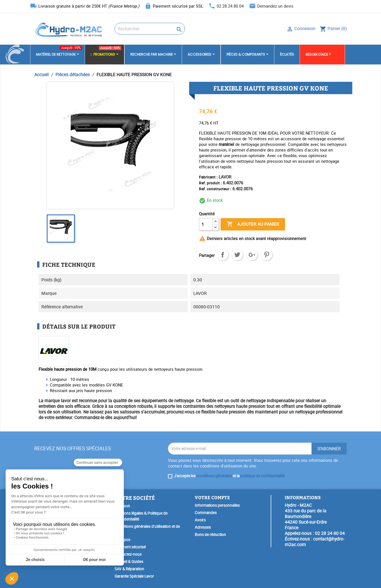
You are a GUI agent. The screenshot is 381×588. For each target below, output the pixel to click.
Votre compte (212, 497)
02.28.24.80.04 (230, 6)
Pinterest (266, 255)
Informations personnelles (217, 505)
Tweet (237, 255)
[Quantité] (206, 224)
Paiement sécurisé (130, 547)
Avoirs (200, 520)
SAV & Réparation (129, 569)
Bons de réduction (210, 535)
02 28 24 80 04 (330, 533)
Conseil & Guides (129, 562)
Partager (223, 255)
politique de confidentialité (263, 476)
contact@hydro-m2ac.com (314, 542)
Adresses (203, 527)
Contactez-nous (128, 554)
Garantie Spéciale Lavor (134, 576)
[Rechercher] (150, 29)
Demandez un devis (275, 6)
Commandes (206, 513)
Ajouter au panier (253, 224)
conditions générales (214, 476)
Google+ (252, 255)
